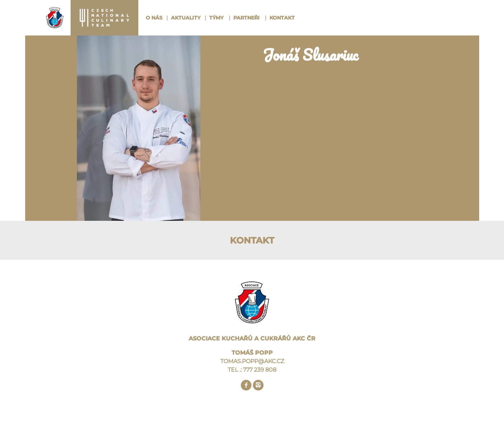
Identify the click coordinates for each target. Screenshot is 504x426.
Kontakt (282, 18)
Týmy (216, 18)
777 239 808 (260, 370)
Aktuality (186, 18)
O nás (154, 18)
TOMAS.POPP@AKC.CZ (252, 361)
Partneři (247, 18)
